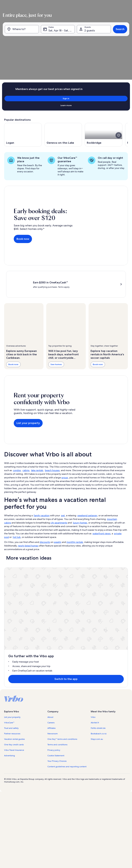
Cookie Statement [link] (56, 609)
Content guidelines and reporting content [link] (67, 620)
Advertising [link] (9, 609)
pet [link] (63, 440)
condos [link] (17, 395)
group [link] (65, 402)
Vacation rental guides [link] (14, 592)
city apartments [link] (59, 447)
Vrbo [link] (93, 570)
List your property (28, 352)
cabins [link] (26, 395)
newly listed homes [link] (28, 470)
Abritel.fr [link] (95, 576)
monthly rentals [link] (75, 467)
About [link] (50, 570)
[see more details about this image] (119, 87)
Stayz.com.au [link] (97, 592)
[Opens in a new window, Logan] (23, 87)
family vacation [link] (42, 440)
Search (119, 34)
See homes (56, 298)
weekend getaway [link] (87, 440)
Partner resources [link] (12, 587)
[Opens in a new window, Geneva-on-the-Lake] (63, 87)
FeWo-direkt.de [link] (98, 581)
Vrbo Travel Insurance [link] (14, 603)
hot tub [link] (17, 462)
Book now (23, 181)
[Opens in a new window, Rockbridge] (104, 87)
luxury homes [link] (80, 447)
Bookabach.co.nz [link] (99, 587)
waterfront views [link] (101, 458)
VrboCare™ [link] (9, 576)
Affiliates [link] (51, 581)
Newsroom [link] (53, 587)
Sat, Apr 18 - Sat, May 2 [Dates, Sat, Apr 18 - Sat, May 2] (62, 36)
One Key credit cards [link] (14, 598)
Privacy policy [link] (54, 603)
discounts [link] (45, 467)
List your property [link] (12, 570)
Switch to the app (61, 532)
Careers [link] (51, 576)
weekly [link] (58, 467)
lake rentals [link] (37, 395)
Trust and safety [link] (11, 581)
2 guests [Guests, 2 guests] (89, 36)
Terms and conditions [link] (57, 598)
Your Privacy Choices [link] (57, 614)
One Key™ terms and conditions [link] (62, 592)
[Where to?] (23, 34)
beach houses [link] (52, 395)
